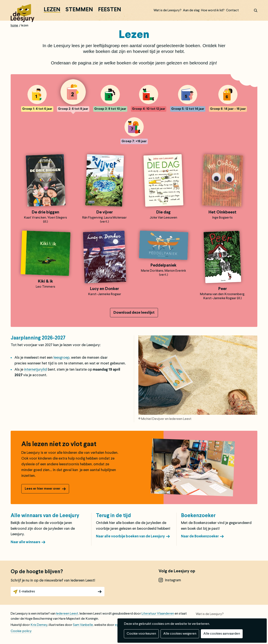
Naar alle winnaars (25, 542)
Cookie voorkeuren (141, 634)
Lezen (52, 10)
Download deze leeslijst (134, 313)
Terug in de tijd (113, 516)
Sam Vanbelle (83, 625)
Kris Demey (39, 625)
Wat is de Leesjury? (167, 10)
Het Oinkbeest (222, 212)
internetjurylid (35, 370)
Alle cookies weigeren (180, 634)
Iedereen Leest (67, 614)
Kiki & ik (45, 281)
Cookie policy (21, 631)
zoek (253, 10)
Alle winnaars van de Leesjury (45, 516)
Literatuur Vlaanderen (158, 614)
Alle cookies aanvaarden (222, 634)
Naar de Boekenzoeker (200, 536)
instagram (173, 580)
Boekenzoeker (198, 516)
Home (14, 26)
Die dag (163, 212)
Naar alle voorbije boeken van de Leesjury (130, 536)
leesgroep (62, 358)
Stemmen (79, 10)
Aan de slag (191, 10)
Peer (223, 289)
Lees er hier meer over (43, 489)
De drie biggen (46, 212)
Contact (232, 10)
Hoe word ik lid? (213, 10)
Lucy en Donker (104, 289)
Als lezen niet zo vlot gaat (59, 444)
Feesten (110, 10)
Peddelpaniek (163, 265)
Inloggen (245, 10)
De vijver (105, 212)
